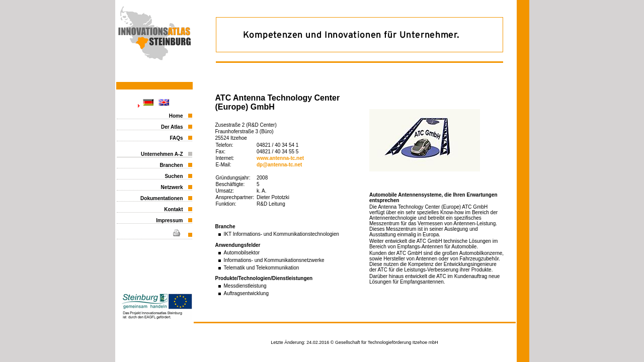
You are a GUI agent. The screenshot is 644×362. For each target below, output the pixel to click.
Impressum (169, 220)
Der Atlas (172, 127)
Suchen (174, 176)
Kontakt (173, 209)
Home (176, 116)
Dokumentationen (162, 198)
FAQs (176, 138)
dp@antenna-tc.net (279, 165)
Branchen (171, 165)
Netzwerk (172, 187)
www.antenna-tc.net (280, 158)
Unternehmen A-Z (162, 154)
